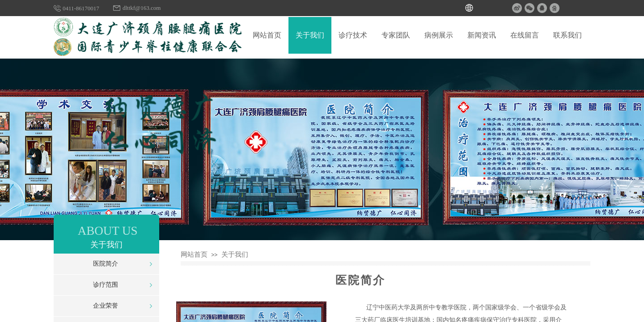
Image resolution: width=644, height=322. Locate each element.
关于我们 (235, 254)
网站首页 (194, 254)
